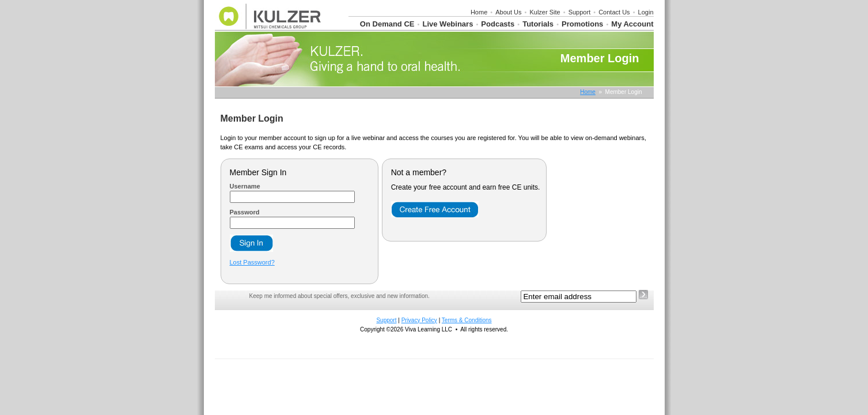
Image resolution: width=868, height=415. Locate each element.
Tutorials (538, 24)
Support (580, 12)
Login (646, 12)
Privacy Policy (419, 320)
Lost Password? (252, 262)
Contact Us (614, 12)
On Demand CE (387, 24)
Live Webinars (448, 24)
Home (479, 12)
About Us (508, 12)
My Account (632, 24)
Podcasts (498, 24)
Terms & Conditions (467, 320)
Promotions (582, 24)
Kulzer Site (545, 12)
